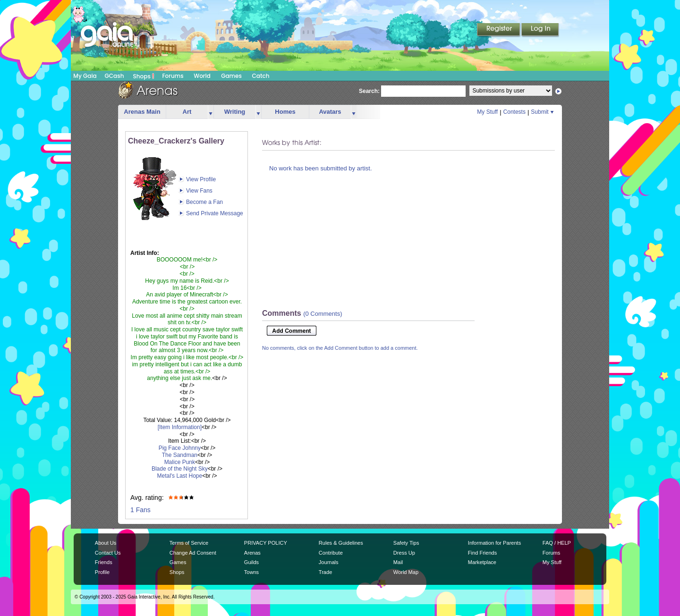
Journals (329, 562)
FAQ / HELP (557, 543)
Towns (251, 572)
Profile (102, 572)
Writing (235, 112)
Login (540, 30)
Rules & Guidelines (341, 543)
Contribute (331, 553)
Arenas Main (142, 112)
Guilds (251, 562)
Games (231, 76)
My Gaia (85, 76)
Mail (398, 562)
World (202, 76)
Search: (369, 91)
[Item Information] (180, 427)
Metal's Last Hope (179, 476)
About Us (106, 543)
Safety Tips (406, 543)
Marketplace (482, 562)
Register (499, 30)
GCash (115, 76)
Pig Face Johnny (180, 448)
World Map (406, 572)
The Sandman (180, 455)
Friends (104, 562)
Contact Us (108, 553)
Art (187, 112)
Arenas (252, 553)
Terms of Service (189, 543)
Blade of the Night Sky (180, 469)
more (211, 112)
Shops (144, 76)
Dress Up (404, 553)
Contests (514, 112)
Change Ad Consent (193, 553)
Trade (325, 572)
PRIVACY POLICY (266, 543)
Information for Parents (494, 543)
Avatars (330, 112)
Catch (261, 76)
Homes (285, 112)
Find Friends (482, 553)
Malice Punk (180, 462)
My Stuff (487, 112)
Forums (173, 76)
